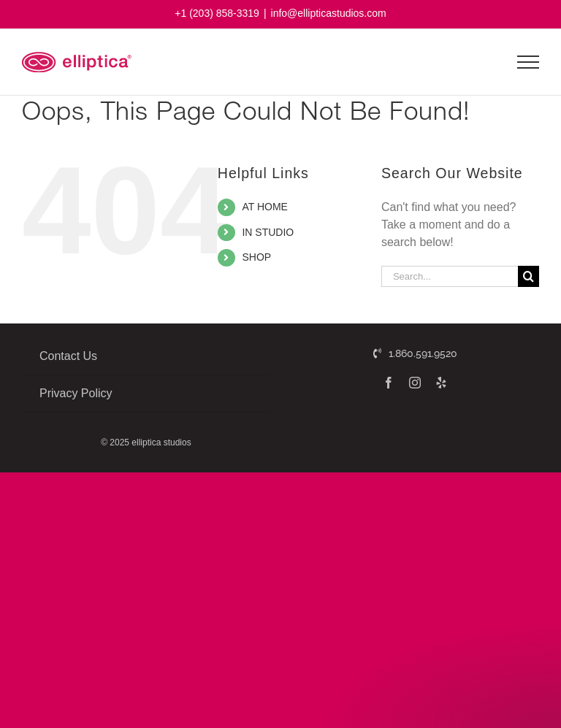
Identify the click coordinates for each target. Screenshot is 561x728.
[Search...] (450, 276)
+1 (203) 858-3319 (217, 13)
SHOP (256, 257)
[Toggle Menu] (528, 62)
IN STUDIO (268, 232)
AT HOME (265, 207)
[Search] (528, 276)
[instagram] (415, 383)
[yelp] (441, 383)
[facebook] (389, 383)
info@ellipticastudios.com (329, 13)
